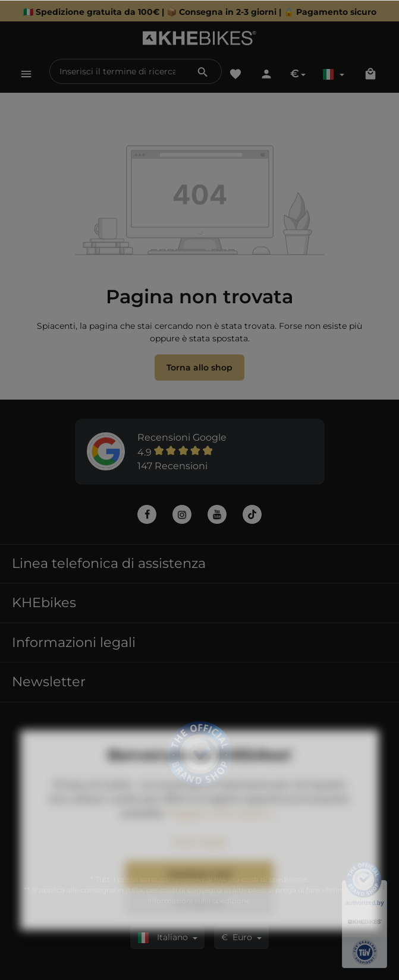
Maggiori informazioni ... (222, 838)
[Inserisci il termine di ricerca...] (117, 71)
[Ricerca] (203, 71)
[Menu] (26, 74)
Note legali (199, 867)
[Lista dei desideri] (235, 74)
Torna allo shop (199, 367)
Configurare (199, 928)
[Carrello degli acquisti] (370, 74)
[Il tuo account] (266, 74)
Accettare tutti (199, 899)
